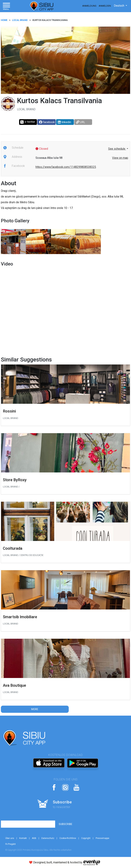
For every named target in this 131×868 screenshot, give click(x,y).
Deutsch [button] (119, 6)
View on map (120, 158)
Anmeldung (89, 6)
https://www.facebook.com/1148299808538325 (66, 167)
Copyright (86, 838)
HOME (4, 20)
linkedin (64, 122)
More (35, 709)
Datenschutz (48, 838)
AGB (34, 838)
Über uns (10, 838)
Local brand (20, 20)
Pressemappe (102, 838)
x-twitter (28, 122)
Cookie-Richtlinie (68, 838)
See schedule (117, 149)
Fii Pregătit (11, 844)
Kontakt (23, 838)
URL (81, 122)
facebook (47, 122)
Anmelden (105, 6)
